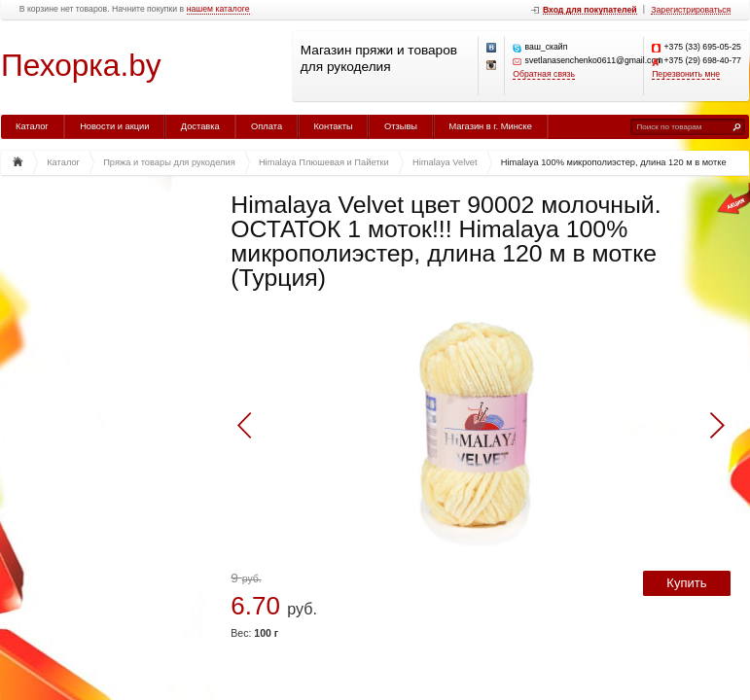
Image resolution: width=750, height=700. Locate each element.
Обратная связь (544, 74)
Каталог (32, 126)
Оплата (267, 126)
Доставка (200, 126)
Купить (686, 583)
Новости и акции (114, 126)
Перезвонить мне (686, 74)
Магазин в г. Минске (490, 126)
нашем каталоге (218, 9)
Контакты (333, 126)
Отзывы (401, 126)
